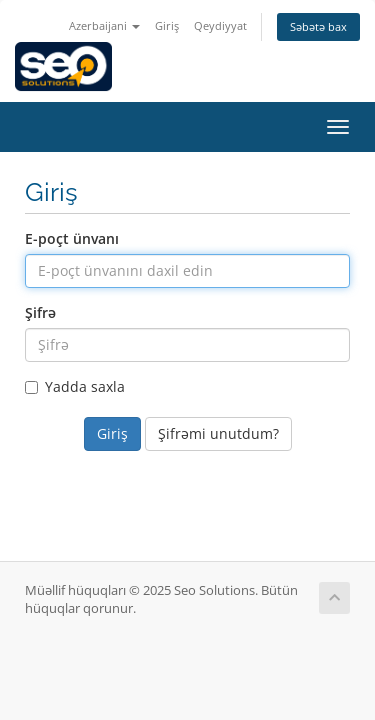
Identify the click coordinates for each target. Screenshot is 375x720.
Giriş (167, 25)
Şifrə (40, 312)
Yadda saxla (75, 386)
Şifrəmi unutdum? (218, 433)
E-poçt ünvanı (72, 238)
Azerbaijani (104, 25)
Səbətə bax (318, 26)
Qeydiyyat (220, 25)
